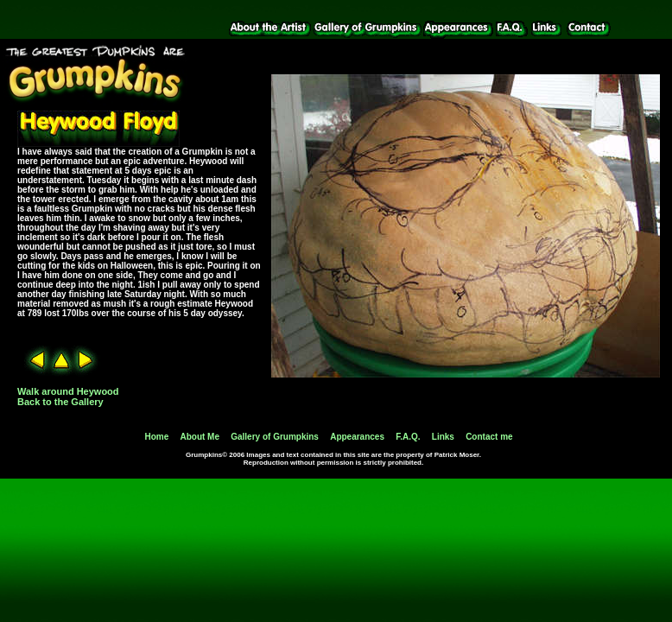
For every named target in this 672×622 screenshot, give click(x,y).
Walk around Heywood (68, 391)
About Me (200, 437)
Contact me (489, 437)
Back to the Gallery (60, 402)
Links (443, 437)
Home (156, 437)
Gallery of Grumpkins (275, 437)
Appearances (357, 437)
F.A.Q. (408, 437)
